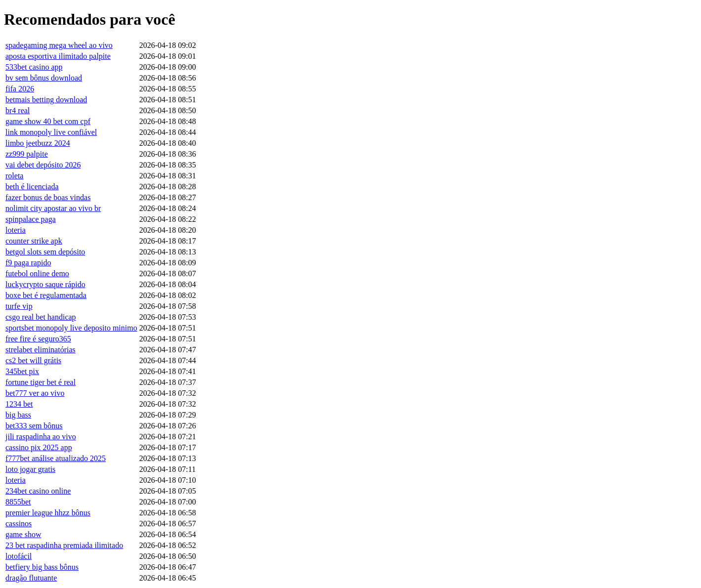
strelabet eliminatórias (41, 350)
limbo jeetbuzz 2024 (38, 143)
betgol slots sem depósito (45, 252)
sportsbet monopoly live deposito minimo (71, 328)
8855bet (18, 502)
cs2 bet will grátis (33, 360)
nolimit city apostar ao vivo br (53, 208)
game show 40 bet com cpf (48, 121)
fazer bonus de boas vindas (48, 197)
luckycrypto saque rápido (45, 284)
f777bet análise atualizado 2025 (56, 458)
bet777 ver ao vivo (35, 393)
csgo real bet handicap (41, 317)
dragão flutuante (31, 578)
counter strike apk (34, 241)
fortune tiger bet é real (41, 382)
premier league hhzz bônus (48, 513)
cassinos (19, 524)
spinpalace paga (31, 219)
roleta (14, 176)
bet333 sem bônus (34, 426)
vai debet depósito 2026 (43, 165)
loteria (16, 230)
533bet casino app (34, 67)
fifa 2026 (20, 89)
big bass (18, 415)
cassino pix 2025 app (39, 447)
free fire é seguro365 (38, 339)
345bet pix (22, 371)
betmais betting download (46, 100)
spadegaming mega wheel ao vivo (59, 45)
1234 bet (19, 404)
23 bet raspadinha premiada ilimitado (64, 545)
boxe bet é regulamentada (46, 295)
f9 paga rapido (28, 263)
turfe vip (19, 306)
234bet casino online (38, 491)
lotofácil (19, 556)
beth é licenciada (32, 187)
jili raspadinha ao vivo (41, 437)
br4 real (18, 110)
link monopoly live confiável (51, 132)
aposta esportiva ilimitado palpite (58, 56)
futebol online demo (37, 273)
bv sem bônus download (44, 78)
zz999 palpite (27, 154)
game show (23, 534)
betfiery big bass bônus (42, 567)
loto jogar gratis (30, 469)
